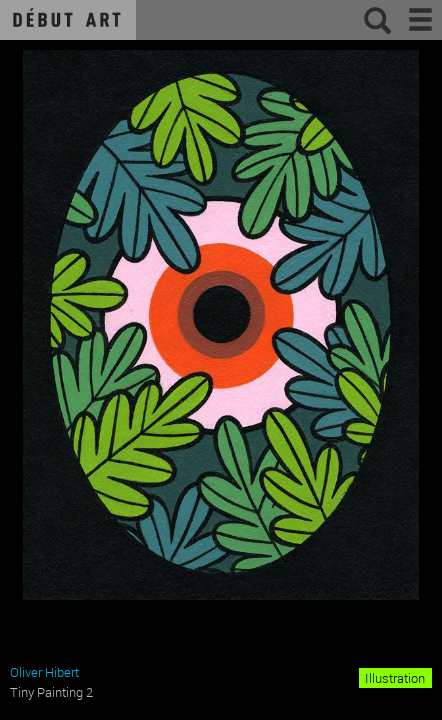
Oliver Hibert (44, 672)
